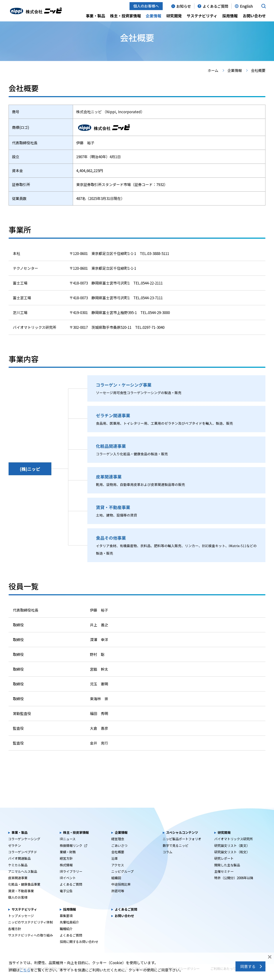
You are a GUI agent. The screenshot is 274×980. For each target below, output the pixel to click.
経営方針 (66, 866)
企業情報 (153, 16)
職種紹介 (66, 936)
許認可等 (118, 898)
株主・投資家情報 (125, 16)
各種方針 (15, 936)
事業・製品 (95, 16)
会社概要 (118, 859)
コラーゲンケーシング (24, 846)
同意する (248, 966)
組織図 (116, 885)
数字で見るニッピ (176, 853)
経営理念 (118, 846)
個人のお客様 (18, 905)
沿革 (115, 866)
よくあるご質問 (215, 6)
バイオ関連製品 (19, 866)
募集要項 (66, 923)
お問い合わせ (254, 16)
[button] (264, 6)
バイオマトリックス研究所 (234, 846)
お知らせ (184, 6)
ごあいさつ (119, 853)
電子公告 (66, 898)
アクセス (118, 872)
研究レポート (224, 866)
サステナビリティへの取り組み (31, 943)
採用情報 (230, 16)
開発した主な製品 (227, 872)
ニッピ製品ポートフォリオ (182, 846)
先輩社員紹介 (69, 929)
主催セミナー (224, 879)
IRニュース (68, 846)
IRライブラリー (71, 879)
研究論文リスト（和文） (232, 859)
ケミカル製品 (18, 872)
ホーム (213, 78)
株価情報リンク (73, 853)
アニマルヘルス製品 (23, 879)
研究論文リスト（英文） (232, 853)
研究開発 (174, 16)
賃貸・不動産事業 (21, 898)
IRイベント (68, 885)
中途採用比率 (121, 892)
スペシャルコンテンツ (182, 840)
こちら (25, 970)
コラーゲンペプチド (23, 859)
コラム (168, 859)
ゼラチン (15, 853)
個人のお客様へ (146, 6)
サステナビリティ (202, 16)
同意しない (270, 957)
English (246, 6)
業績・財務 (68, 859)
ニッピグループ (122, 879)
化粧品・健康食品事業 (24, 892)
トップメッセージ (21, 923)
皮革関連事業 (18, 885)
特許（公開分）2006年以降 (234, 885)
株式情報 (66, 872)
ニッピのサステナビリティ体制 (31, 929)
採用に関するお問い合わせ (79, 949)
